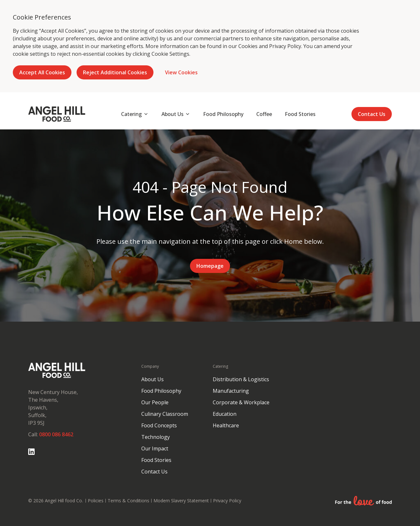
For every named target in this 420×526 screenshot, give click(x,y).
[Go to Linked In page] (31, 452)
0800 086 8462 (56, 434)
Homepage (210, 266)
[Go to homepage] (57, 114)
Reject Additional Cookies (115, 72)
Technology (156, 437)
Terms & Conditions (128, 501)
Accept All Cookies (42, 72)
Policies (96, 501)
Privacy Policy (285, 46)
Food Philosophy (161, 391)
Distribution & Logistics (241, 379)
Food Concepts (159, 425)
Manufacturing (231, 391)
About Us (152, 379)
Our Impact (155, 448)
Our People (155, 402)
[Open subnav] (135, 114)
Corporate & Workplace (241, 402)
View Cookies (181, 72)
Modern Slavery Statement (181, 501)
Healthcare (226, 425)
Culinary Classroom (165, 414)
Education (225, 414)
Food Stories (156, 460)
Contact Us (372, 114)
